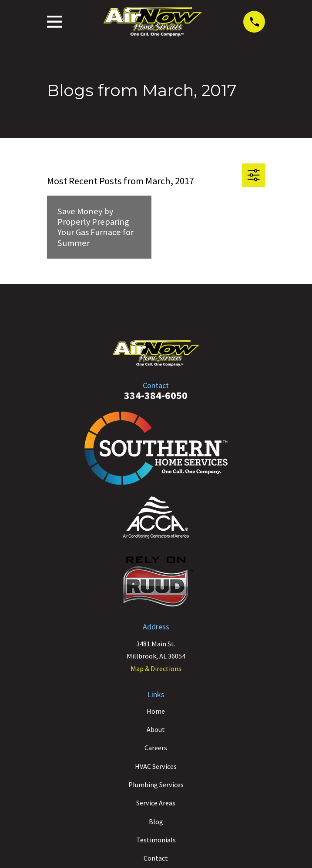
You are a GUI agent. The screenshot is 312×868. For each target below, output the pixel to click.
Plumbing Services (156, 785)
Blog (156, 821)
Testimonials (156, 840)
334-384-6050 (156, 395)
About (156, 729)
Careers (156, 748)
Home (156, 711)
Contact (156, 858)
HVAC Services (156, 766)
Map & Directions (156, 668)
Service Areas (156, 803)
